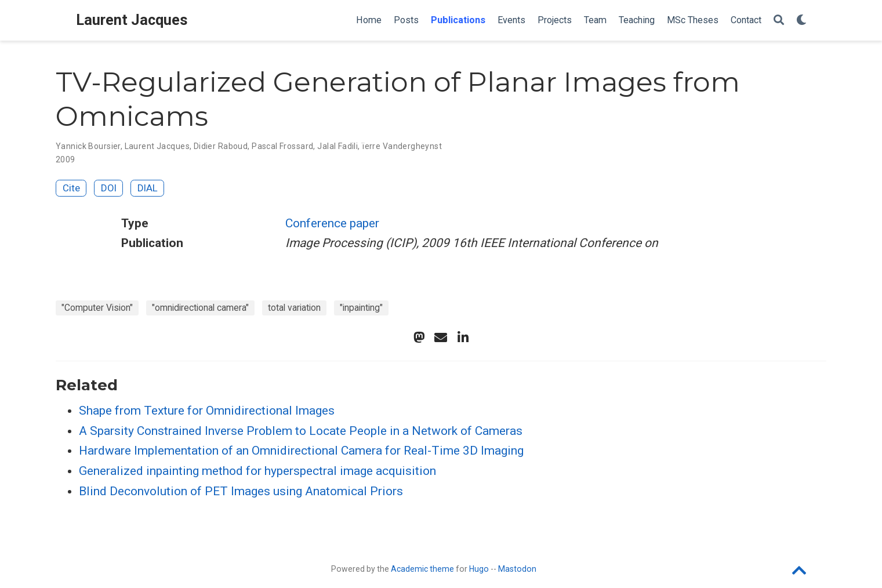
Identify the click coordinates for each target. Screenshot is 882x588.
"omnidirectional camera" (200, 308)
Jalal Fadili (337, 146)
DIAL (148, 188)
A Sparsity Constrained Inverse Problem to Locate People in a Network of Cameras (301, 431)
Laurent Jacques (132, 20)
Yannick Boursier (88, 146)
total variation (294, 308)
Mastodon (517, 569)
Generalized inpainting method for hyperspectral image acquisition (257, 471)
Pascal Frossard (282, 146)
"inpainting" (361, 308)
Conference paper (332, 223)
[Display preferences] (801, 21)
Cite (71, 188)
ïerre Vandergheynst (402, 146)
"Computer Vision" (97, 308)
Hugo (479, 569)
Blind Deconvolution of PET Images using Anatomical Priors (241, 491)
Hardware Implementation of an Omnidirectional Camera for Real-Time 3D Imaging (301, 451)
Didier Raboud (221, 146)
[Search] (779, 21)
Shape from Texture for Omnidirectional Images (207, 411)
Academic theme (422, 569)
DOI (109, 188)
